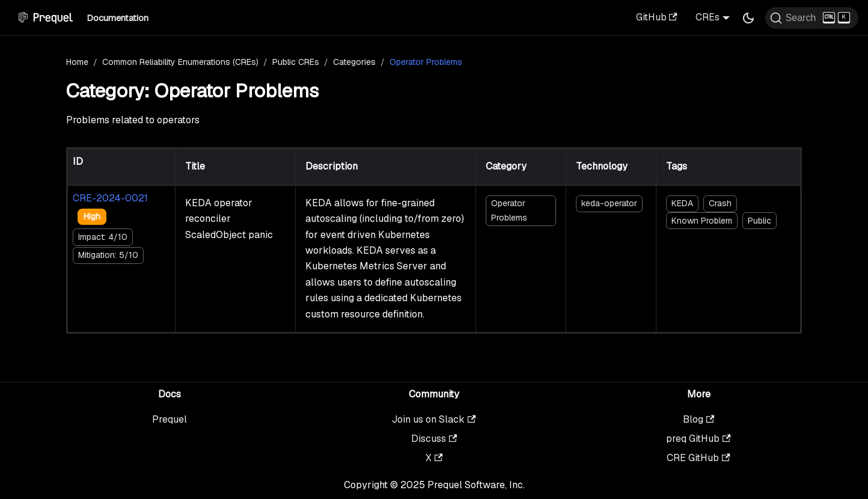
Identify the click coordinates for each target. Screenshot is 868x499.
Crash (720, 203)
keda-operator (609, 203)
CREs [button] (708, 17)
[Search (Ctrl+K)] (812, 18)
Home (77, 62)
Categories (354, 62)
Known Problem (702, 221)
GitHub (657, 17)
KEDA (682, 203)
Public (759, 221)
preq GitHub (698, 439)
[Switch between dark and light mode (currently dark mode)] (748, 18)
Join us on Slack (434, 419)
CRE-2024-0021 (110, 198)
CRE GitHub (698, 458)
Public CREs (296, 62)
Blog (698, 419)
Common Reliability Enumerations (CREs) (180, 62)
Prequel (170, 419)
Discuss (434, 439)
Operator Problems (509, 210)
